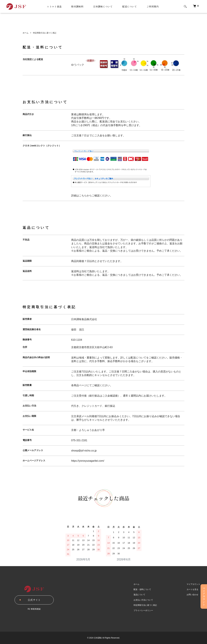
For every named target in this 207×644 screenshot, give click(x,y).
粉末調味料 (76, 6)
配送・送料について (143, 590)
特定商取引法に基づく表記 (146, 605)
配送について (131, 6)
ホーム (26, 33)
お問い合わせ (193, 595)
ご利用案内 (154, 6)
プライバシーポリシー (144, 610)
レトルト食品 (52, 6)
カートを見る (193, 590)
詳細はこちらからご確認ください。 (92, 196)
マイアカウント (194, 584)
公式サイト (34, 600)
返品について (140, 595)
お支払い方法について (144, 600)
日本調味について (103, 6)
